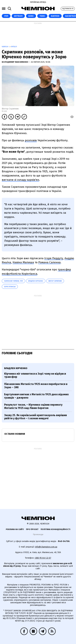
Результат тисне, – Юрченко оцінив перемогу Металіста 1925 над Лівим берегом (33, 406)
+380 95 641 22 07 (43, 558)
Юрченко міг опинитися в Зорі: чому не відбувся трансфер (35, 375)
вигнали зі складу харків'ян (20, 180)
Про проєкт (32, 529)
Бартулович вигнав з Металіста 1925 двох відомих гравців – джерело (36, 396)
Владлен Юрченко (36, 281)
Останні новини (15, 434)
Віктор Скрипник (55, 281)
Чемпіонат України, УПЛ (13, 281)
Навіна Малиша (23, 262)
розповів (31, 140)
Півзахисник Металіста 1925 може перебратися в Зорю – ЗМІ (36, 386)
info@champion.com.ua (46, 547)
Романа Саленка (49, 262)
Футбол (18, 16)
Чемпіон (5, 47)
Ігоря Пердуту (54, 258)
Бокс (31, 16)
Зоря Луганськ (10, 287)
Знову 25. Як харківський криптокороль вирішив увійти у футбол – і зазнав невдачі (36, 417)
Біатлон (55, 16)
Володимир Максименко (15, 62)
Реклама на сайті (15, 529)
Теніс (42, 16)
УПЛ (6, 16)
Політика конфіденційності (56, 529)
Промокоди (38, 534)
